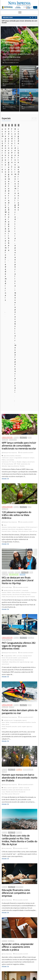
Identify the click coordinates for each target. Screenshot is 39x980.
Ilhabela (6, 146)
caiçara (11, 210)
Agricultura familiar (9, 208)
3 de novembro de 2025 (26, 405)
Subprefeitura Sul (14, 414)
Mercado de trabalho (12, 410)
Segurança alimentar (13, 218)
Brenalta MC (17, 343)
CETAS (27, 280)
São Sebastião (14, 326)
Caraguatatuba (8, 42)
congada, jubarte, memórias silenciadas (22, 937)
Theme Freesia (24, 973)
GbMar (8, 475)
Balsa (5, 540)
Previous (33, 18)
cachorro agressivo (13, 540)
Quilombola (24, 216)
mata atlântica (20, 282)
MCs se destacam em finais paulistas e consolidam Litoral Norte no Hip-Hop (28, 74)
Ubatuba (22, 218)
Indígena (24, 214)
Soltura (9, 284)
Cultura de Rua (16, 345)
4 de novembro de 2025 (11, 63)
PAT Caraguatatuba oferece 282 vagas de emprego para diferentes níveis (19, 398)
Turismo (19, 584)
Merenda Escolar (8, 216)
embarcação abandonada (16, 542)
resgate (24, 479)
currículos (19, 408)
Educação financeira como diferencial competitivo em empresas (16, 645)
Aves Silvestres (4, 279)
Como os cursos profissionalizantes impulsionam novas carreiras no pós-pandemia (19, 754)
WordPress (31, 973)
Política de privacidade (24, 966)
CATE (14, 408)
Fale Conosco (32, 968)
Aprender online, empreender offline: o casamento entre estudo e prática (18, 699)
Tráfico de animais (23, 284)
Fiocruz (14, 214)
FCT (10, 214)
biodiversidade (12, 280)
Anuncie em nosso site (9, 968)
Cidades (16, 42)
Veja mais (7, 231)
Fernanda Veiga (28, 81)
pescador (15, 479)
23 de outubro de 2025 (22, 155)
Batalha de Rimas (9, 343)
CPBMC (9, 345)
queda (19, 479)
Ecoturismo (33, 280)
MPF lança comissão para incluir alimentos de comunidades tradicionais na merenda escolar (18, 52)
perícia (10, 546)
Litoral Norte (12, 282)
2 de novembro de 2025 (21, 760)
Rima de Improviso (11, 349)
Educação (20, 639)
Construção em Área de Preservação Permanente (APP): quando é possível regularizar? (18, 943)
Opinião (24, 146)
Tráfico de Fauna (33, 284)
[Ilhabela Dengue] (20, 835)
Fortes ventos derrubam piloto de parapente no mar (29, 97)
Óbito (6, 546)
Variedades (13, 44)
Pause (30, 18)
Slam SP (27, 349)
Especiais (23, 143)
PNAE (19, 216)
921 (24, 779)
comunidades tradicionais (8, 213)
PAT (8, 412)
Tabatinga (15, 284)
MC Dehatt (23, 347)
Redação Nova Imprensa (11, 60)
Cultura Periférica (26, 345)
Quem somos (12, 966)
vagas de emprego (25, 414)
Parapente (9, 479)
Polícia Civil (16, 546)
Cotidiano (7, 143)
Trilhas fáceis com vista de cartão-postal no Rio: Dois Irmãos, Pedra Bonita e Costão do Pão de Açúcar (19, 592)
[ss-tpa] (20, 801)
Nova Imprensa (15, 146)
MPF (15, 216)
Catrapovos (26, 210)
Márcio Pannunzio (8, 155)
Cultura (11, 324)
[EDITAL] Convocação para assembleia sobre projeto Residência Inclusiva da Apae (22, 902)
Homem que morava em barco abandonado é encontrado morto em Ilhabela (19, 530)
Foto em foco (31, 143)
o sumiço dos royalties (11, 152)
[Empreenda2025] (20, 7)
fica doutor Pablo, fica (16, 934)
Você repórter (22, 968)
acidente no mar (8, 473)
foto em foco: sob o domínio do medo (21, 950)
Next (36, 18)
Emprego (31, 390)
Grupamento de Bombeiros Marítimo (20, 475)
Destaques (23, 42)
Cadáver (21, 540)
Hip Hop (9, 347)
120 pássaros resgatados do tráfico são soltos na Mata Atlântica (16, 267)
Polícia (11, 459)
